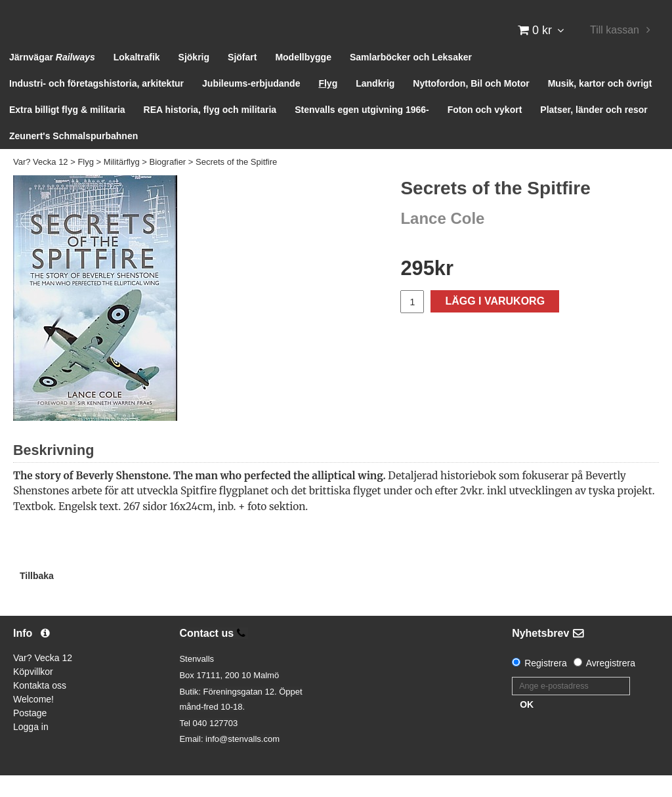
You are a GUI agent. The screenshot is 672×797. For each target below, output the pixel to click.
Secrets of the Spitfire (236, 183)
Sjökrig (194, 79)
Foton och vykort (485, 131)
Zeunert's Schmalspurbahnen (73, 158)
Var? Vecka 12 (41, 183)
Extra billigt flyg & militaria (67, 131)
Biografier (168, 183)
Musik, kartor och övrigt (600, 105)
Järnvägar (52, 79)
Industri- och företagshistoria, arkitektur (96, 105)
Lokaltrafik (137, 79)
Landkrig (375, 105)
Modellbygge (303, 79)
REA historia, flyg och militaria (210, 131)
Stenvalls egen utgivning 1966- (362, 131)
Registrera (546, 685)
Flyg (328, 105)
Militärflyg (122, 183)
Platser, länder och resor (594, 131)
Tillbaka (37, 597)
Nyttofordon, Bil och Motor (471, 105)
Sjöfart (242, 79)
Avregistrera (611, 685)
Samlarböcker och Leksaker (411, 79)
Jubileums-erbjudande (251, 105)
